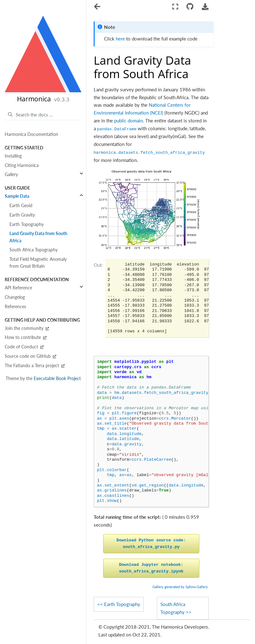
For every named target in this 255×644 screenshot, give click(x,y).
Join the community (27, 328)
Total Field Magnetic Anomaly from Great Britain (38, 263)
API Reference (18, 288)
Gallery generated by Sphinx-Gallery (180, 587)
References (15, 307)
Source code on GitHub (30, 356)
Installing (13, 156)
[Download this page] (205, 7)
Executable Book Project (57, 378)
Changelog (15, 297)
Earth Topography (27, 224)
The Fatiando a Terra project (35, 366)
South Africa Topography (33, 250)
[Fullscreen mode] (175, 7)
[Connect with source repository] (190, 7)
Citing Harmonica (22, 165)
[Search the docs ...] (43, 115)
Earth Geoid (21, 206)
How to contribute (26, 337)
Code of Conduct (24, 347)
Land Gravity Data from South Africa (38, 237)
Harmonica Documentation (31, 134)
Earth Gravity (22, 215)
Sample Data (17, 196)
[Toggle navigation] (98, 7)
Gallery (11, 174)
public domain (128, 121)
